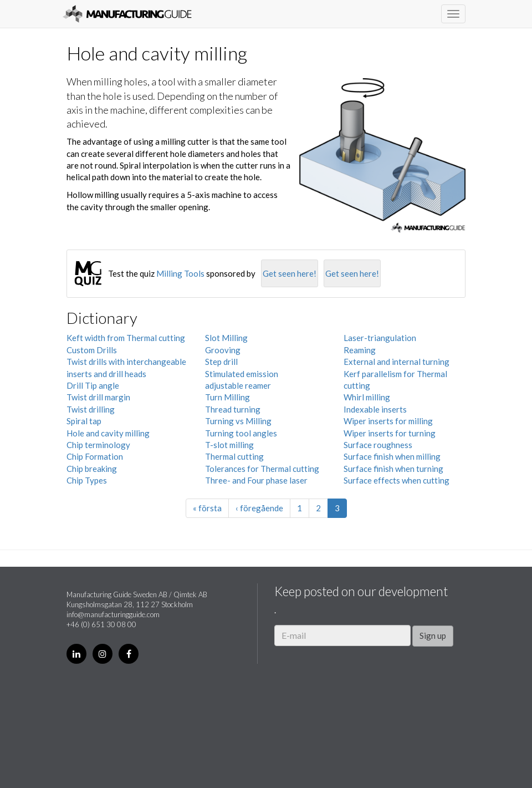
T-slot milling (229, 445)
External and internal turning (397, 362)
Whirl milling (367, 397)
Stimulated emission (242, 374)
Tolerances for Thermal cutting (262, 469)
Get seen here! (290, 273)
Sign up (433, 636)
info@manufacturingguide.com (113, 614)
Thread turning (233, 409)
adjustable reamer (238, 385)
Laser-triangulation (380, 338)
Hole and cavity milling (108, 433)
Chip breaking (92, 469)
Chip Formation (95, 456)
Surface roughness (378, 445)
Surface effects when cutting (397, 480)
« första (207, 508)
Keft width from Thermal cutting (126, 338)
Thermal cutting (234, 456)
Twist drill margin (98, 397)
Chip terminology (98, 445)
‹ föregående (259, 508)
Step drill (221, 362)
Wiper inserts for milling (388, 421)
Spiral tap (84, 421)
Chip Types (87, 480)
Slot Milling (226, 338)
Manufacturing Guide (127, 14)
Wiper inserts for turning (390, 433)
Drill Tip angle (93, 385)
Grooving (223, 350)
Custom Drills (92, 350)
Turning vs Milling (238, 421)
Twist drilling (91, 409)
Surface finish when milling (392, 456)
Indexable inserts (375, 409)
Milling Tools (180, 273)
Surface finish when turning (393, 469)
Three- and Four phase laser (256, 480)
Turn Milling (227, 397)
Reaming (360, 350)
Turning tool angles (241, 433)
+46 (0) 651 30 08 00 (101, 624)
